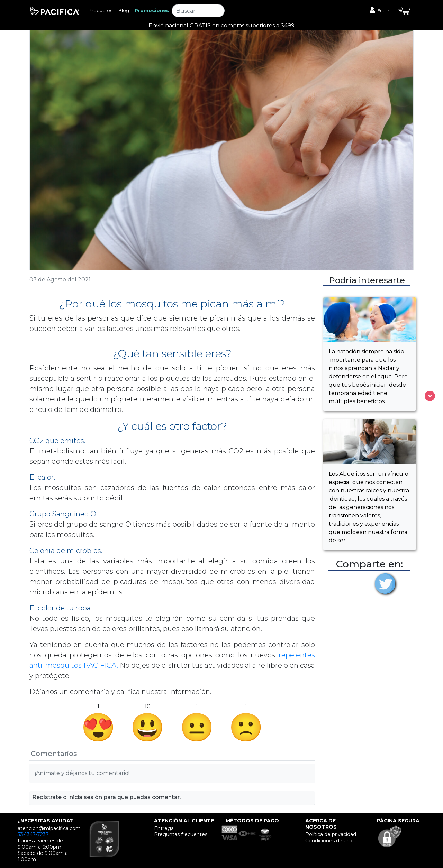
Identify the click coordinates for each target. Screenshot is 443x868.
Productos (100, 10)
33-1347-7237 (33, 834)
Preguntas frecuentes (181, 834)
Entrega (164, 828)
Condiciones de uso (329, 841)
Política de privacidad (331, 834)
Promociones (152, 10)
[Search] (198, 11)
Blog (124, 10)
